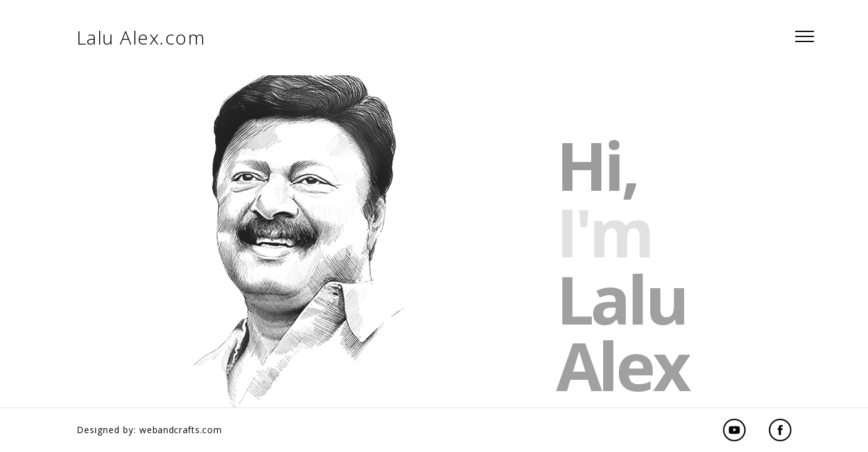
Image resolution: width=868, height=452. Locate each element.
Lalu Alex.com (141, 37)
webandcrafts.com (180, 430)
